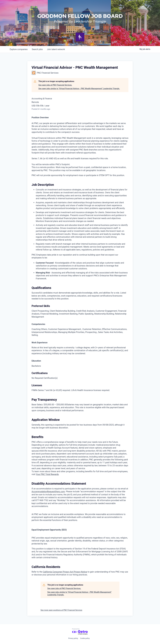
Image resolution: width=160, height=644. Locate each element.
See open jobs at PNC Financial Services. (55, 85)
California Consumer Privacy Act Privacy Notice (65, 572)
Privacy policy (73, 638)
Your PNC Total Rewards (47, 474)
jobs (37, 49)
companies (19, 49)
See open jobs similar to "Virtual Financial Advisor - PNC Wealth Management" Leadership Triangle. (79, 89)
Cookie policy (85, 638)
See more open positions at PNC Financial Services (61, 610)
